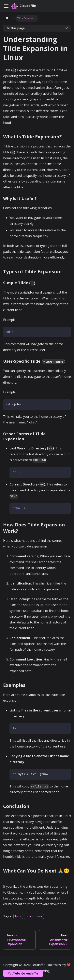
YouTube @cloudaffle (23, 973)
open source (34, 916)
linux (18, 916)
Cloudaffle (15, 892)
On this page (15, 28)
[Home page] (7, 18)
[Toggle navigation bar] (6, 6)
